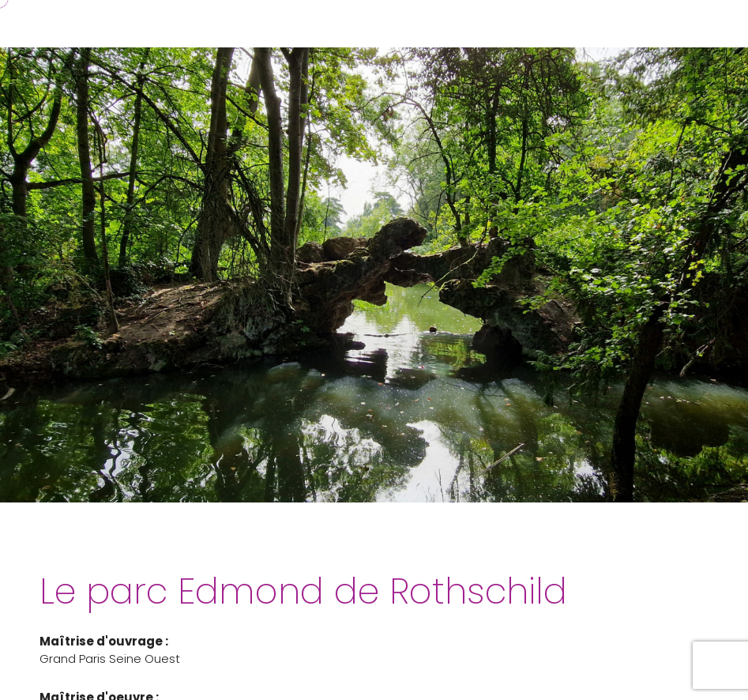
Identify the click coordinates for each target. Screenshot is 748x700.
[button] (719, 24)
